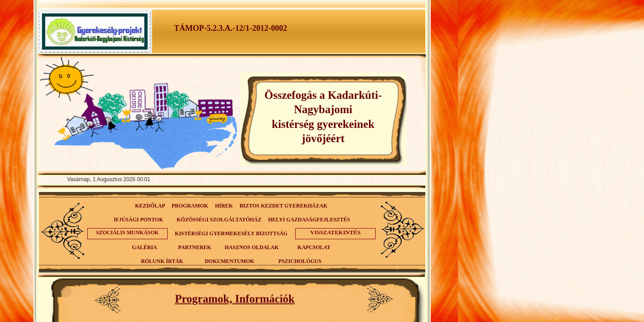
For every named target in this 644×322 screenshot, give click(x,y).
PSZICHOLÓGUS (300, 261)
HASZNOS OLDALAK (252, 247)
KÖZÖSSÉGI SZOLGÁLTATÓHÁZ (219, 220)
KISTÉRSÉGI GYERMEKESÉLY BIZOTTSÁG (231, 233)
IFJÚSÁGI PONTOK (138, 220)
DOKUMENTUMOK (230, 261)
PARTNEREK (195, 247)
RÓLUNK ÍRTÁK (162, 261)
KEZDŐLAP (150, 206)
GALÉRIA (144, 247)
